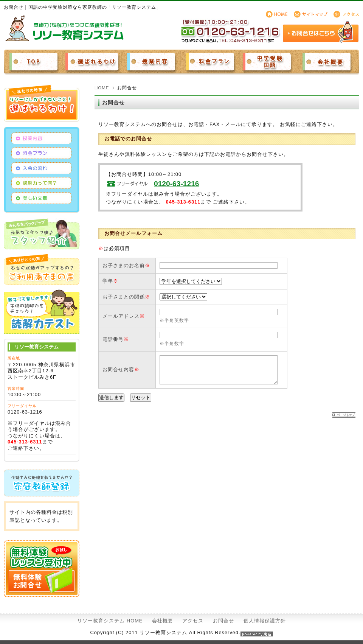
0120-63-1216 (177, 184)
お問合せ (223, 621)
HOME (102, 88)
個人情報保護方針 (265, 621)
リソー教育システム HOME (110, 621)
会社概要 (163, 621)
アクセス (193, 621)
